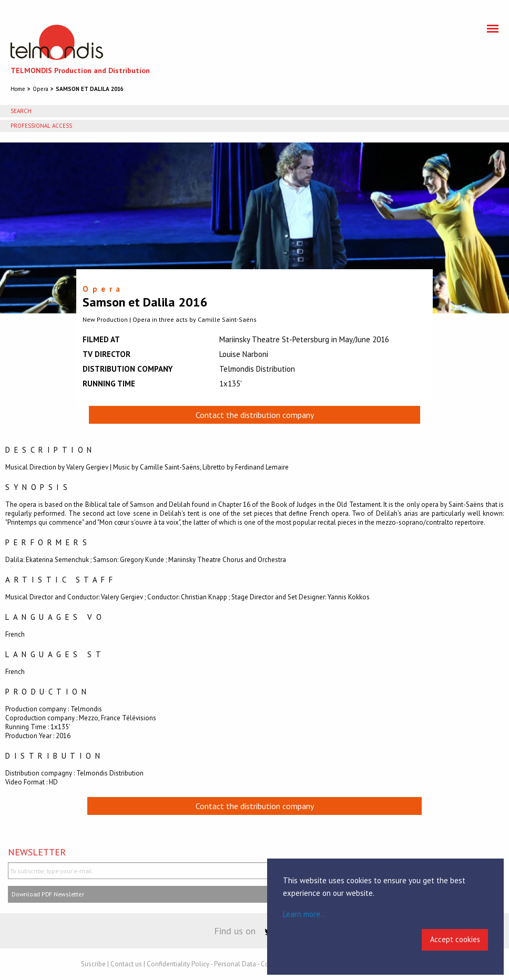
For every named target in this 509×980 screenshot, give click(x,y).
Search (21, 111)
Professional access (41, 126)
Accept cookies (455, 939)
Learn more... (304, 914)
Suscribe (93, 964)
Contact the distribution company (255, 415)
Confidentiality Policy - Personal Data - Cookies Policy (226, 964)
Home (18, 89)
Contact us (126, 964)
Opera (40, 89)
